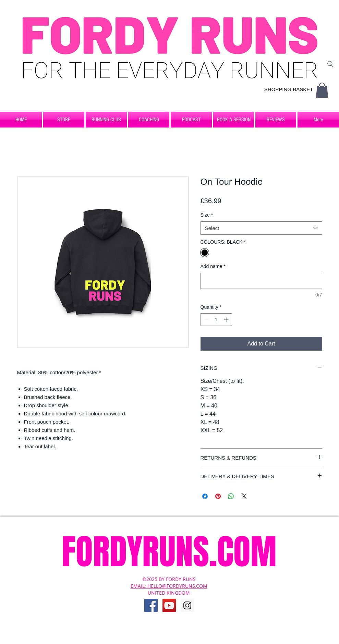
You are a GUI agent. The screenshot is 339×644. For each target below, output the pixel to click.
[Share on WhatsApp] (231, 496)
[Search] (330, 64)
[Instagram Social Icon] (187, 605)
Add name (213, 266)
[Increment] (227, 320)
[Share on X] (244, 496)
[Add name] (261, 281)
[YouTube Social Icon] (169, 605)
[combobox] (261, 228)
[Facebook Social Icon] (151, 605)
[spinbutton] (216, 320)
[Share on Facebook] (205, 496)
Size (207, 215)
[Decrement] (206, 320)
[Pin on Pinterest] (218, 496)
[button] (322, 90)
